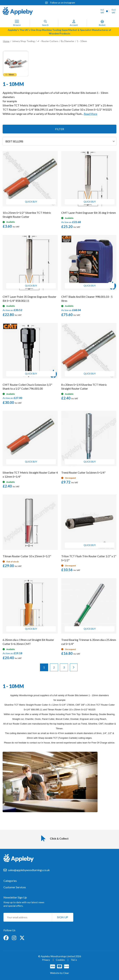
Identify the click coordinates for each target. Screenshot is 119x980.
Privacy (46, 960)
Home (6, 41)
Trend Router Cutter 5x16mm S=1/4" (83, 472)
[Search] (45, 21)
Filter (60, 129)
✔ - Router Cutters (48, 41)
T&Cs (74, 960)
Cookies (60, 960)
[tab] (60, 883)
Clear (66, 973)
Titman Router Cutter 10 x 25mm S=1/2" (27, 556)
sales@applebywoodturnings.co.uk (29, 870)
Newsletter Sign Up (15, 897)
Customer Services (15, 887)
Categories (10, 881)
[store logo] (18, 11)
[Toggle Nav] (17, 21)
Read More (90, 114)
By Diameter (68, 41)
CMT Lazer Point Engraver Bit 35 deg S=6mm (89, 213)
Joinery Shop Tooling (23, 41)
